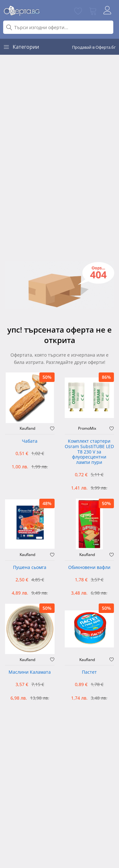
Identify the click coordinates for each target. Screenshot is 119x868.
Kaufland (27, 428)
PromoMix (87, 428)
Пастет (89, 672)
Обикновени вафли (89, 568)
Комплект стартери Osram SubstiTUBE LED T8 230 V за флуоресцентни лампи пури (89, 452)
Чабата (30, 441)
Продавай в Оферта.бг (94, 47)
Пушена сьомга (30, 568)
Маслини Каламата (30, 672)
